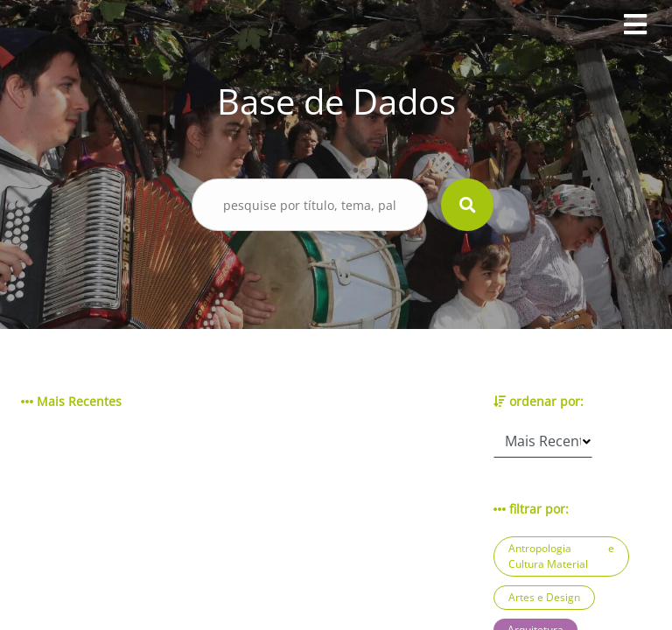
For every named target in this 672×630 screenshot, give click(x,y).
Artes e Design (544, 597)
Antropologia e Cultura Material (561, 556)
